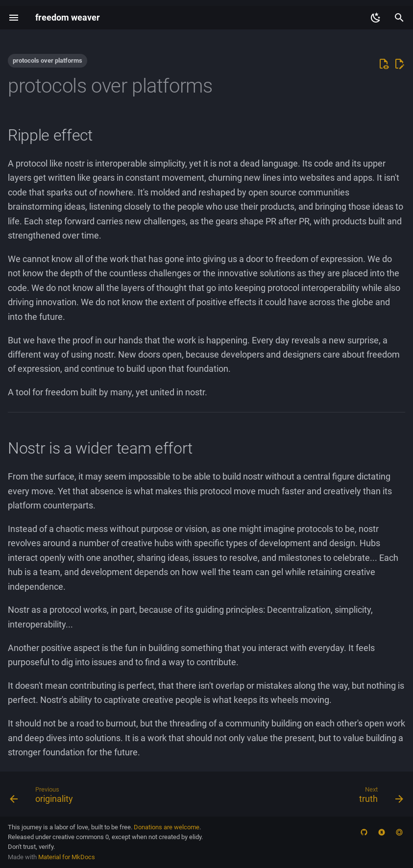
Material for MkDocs (67, 857)
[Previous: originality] (44, 797)
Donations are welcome (167, 827)
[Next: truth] (379, 797)
